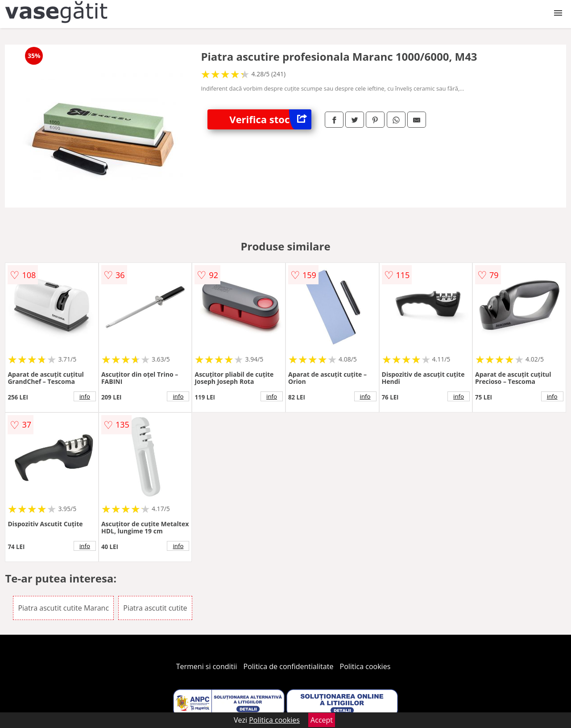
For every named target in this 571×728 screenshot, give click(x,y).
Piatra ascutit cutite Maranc (63, 608)
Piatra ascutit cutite (155, 608)
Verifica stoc (270, 119)
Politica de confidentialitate (289, 666)
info (85, 396)
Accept (322, 720)
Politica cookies (365, 666)
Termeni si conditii (207, 666)
